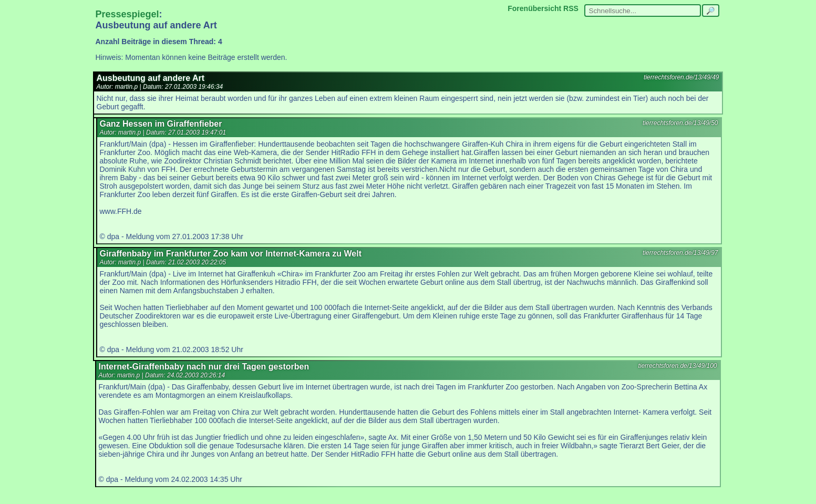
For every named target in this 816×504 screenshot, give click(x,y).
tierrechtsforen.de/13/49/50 (680, 123)
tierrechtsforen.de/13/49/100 (677, 366)
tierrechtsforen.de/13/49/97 (680, 253)
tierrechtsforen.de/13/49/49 (681, 77)
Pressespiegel (127, 14)
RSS (571, 8)
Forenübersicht (534, 8)
